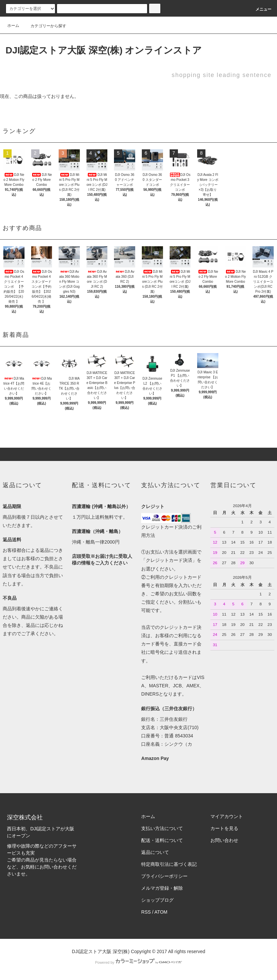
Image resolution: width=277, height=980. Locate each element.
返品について (155, 852)
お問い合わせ (224, 840)
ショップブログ (157, 900)
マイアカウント (227, 816)
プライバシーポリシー (164, 876)
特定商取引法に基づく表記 (169, 864)
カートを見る (224, 828)
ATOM (161, 912)
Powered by (138, 962)
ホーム (13, 26)
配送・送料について (162, 840)
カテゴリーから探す (44, 26)
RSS (146, 912)
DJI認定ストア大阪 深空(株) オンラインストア (104, 50)
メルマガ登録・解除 (162, 888)
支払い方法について (162, 828)
